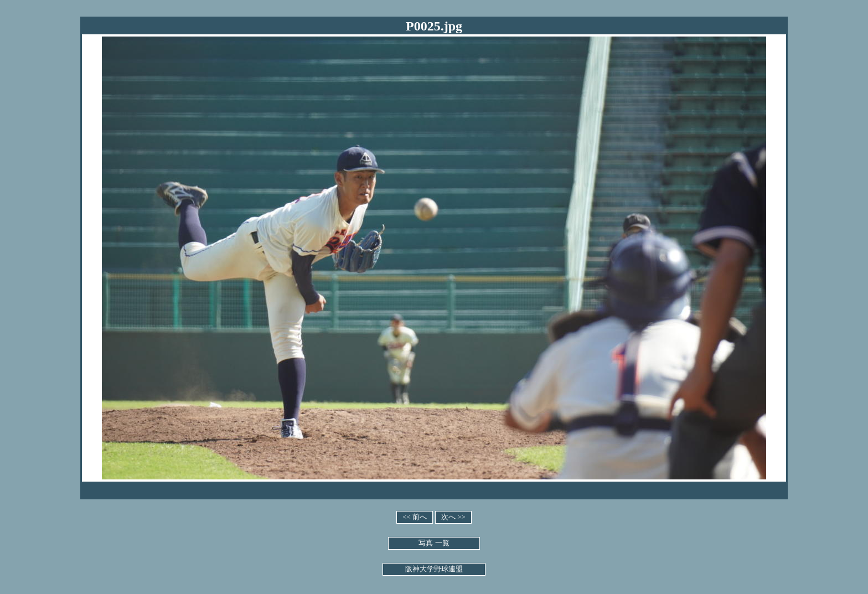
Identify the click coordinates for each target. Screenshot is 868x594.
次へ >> (453, 517)
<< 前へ (415, 517)
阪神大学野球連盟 (434, 569)
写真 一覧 (434, 543)
